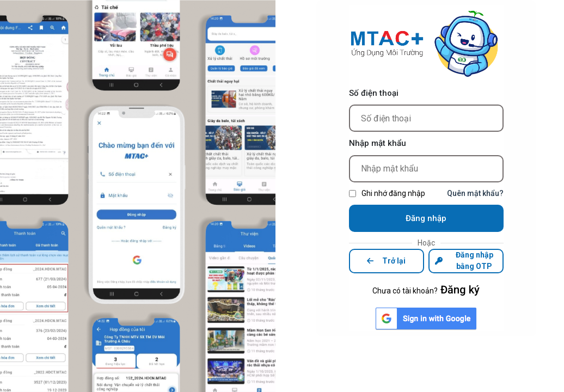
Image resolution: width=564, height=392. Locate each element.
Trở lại (386, 261)
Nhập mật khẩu (378, 143)
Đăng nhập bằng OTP (464, 261)
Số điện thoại (374, 93)
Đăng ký (460, 290)
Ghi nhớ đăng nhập (393, 193)
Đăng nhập (426, 218)
